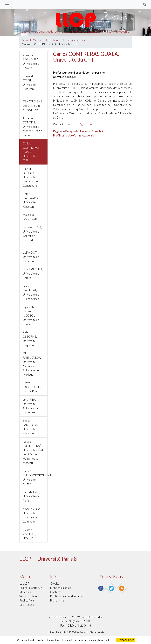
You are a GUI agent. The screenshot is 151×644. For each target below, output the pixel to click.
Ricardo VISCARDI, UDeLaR (29, 534)
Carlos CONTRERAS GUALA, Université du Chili (31, 152)
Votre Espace (27, 605)
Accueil (26, 40)
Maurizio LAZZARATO (31, 217)
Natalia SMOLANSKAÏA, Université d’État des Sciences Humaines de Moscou (33, 452)
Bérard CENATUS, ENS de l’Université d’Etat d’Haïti (32, 104)
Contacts (56, 592)
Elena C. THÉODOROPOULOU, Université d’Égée (35, 477)
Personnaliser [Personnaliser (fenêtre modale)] (126, 640)
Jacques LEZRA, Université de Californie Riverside (32, 234)
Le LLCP (24, 583)
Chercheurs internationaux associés (68, 40)
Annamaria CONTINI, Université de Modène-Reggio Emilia (33, 127)
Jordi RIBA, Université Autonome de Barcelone (31, 406)
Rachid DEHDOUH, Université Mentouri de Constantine (31, 177)
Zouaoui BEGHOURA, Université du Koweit (31, 61)
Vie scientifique (29, 596)
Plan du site (57, 600)
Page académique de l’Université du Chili (78, 131)
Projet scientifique (31, 588)
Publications (27, 600)
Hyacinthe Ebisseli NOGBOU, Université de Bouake (31, 316)
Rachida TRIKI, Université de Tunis (31, 496)
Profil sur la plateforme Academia (74, 135)
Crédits (55, 583)
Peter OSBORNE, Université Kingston (30, 339)
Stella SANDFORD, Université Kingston (31, 427)
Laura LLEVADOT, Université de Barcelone (31, 255)
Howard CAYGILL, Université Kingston (29, 82)
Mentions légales (61, 588)
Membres (38, 40)
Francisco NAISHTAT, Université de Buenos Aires (31, 292)
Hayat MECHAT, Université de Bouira (33, 274)
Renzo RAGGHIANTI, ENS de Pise (32, 387)
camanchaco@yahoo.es (79, 124)
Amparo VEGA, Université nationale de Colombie (32, 515)
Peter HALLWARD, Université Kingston (31, 200)
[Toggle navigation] (7, 5)
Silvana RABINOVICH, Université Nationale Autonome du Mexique (32, 364)
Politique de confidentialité (66, 596)
